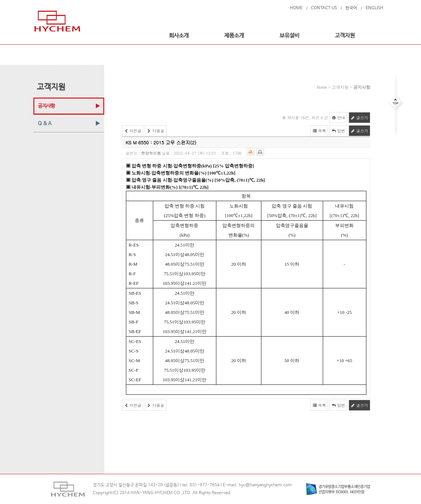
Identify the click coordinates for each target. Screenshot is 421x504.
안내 (338, 118)
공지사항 (46, 106)
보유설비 (289, 36)
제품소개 (234, 36)
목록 (319, 131)
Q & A (45, 123)
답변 (338, 131)
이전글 (133, 131)
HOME (296, 8)
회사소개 (179, 36)
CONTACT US (324, 8)
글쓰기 (359, 118)
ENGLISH (375, 8)
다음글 (156, 131)
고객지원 (345, 36)
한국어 (351, 8)
